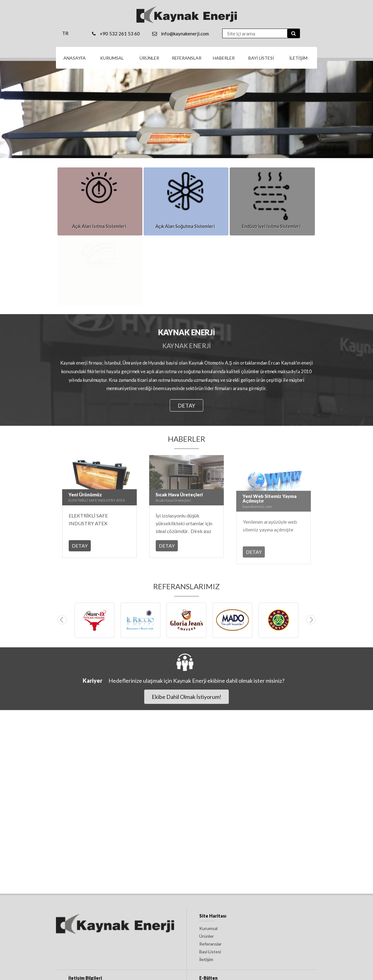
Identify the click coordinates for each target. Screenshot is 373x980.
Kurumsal (208, 928)
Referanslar (210, 944)
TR (65, 33)
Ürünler (207, 936)
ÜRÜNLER (149, 58)
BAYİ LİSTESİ (261, 58)
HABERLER (224, 58)
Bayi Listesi (210, 952)
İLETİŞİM (298, 58)
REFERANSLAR (187, 58)
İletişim (206, 959)
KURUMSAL (112, 58)
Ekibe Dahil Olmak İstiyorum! (186, 697)
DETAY (186, 405)
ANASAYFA (75, 58)
